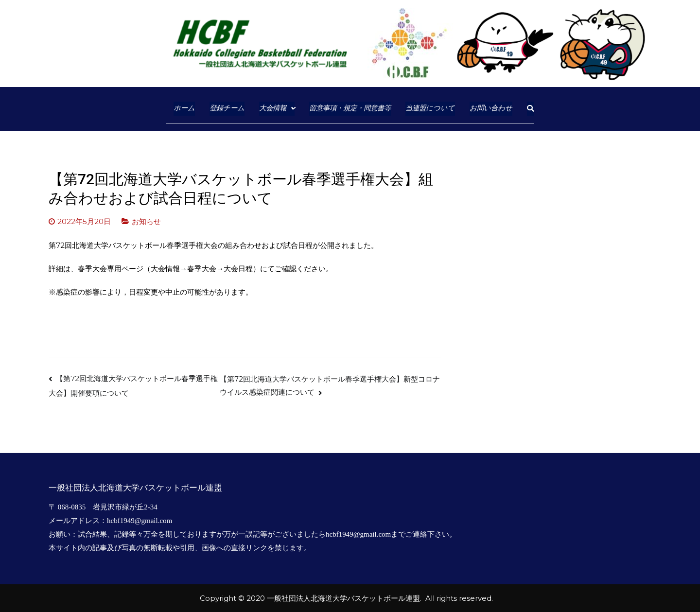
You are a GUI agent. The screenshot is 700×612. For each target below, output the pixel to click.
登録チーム (227, 108)
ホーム (184, 108)
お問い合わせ (491, 108)
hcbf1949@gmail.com (140, 521)
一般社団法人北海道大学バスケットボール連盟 (343, 598)
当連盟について (430, 108)
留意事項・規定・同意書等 (350, 108)
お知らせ (146, 221)
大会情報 (273, 108)
